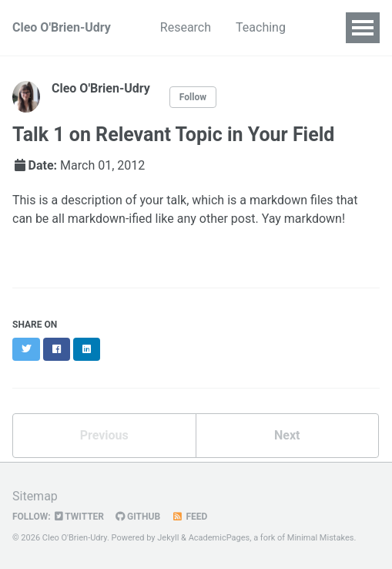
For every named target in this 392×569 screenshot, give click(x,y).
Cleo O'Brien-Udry (62, 27)
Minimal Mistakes (321, 538)
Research (186, 27)
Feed (189, 517)
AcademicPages (219, 538)
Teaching (261, 27)
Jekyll (168, 538)
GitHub (138, 517)
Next (287, 435)
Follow (193, 97)
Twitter (79, 517)
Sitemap (35, 496)
